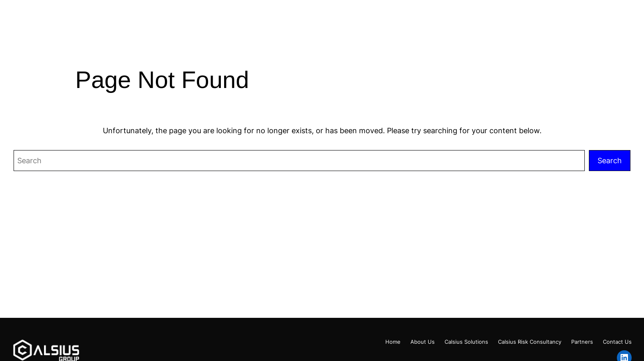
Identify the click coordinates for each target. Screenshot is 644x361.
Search (610, 160)
